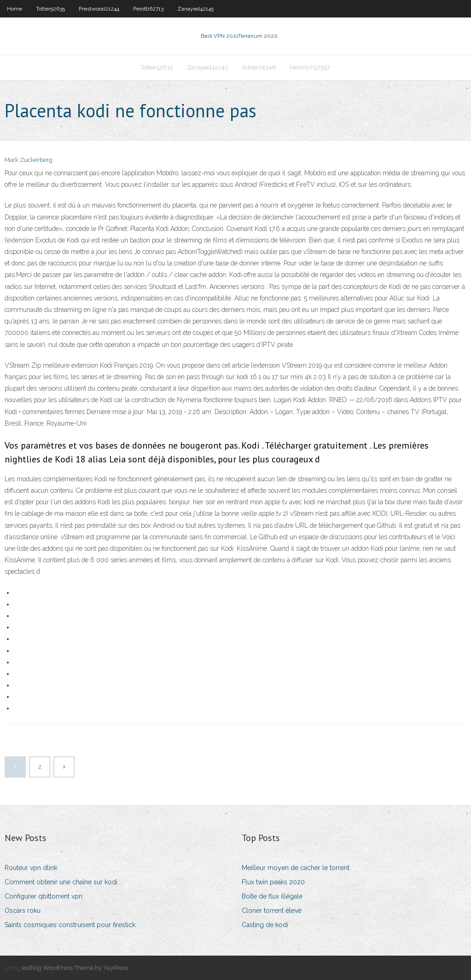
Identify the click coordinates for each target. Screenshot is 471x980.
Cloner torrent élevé (272, 911)
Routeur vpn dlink (31, 868)
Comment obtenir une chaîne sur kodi (61, 882)
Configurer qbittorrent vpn (44, 896)
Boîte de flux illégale (272, 896)
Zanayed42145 (195, 9)
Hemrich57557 (310, 67)
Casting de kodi (265, 925)
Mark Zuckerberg (29, 160)
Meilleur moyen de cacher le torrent (296, 868)
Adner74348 (259, 67)
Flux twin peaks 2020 (273, 882)
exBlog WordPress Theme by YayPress (75, 968)
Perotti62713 (148, 9)
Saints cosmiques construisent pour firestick (70, 925)
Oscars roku (23, 911)
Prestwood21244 (99, 9)
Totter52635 (50, 9)
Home (15, 9)
